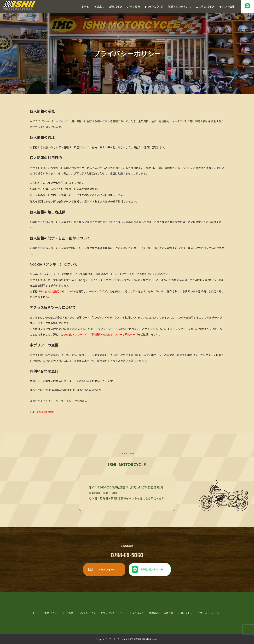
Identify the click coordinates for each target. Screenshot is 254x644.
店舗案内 (99, 6)
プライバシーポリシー (210, 613)
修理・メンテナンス (179, 6)
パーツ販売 (133, 6)
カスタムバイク (205, 6)
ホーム (85, 6)
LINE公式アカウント (152, 569)
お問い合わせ (185, 613)
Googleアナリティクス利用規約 (82, 334)
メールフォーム (107, 569)
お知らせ (168, 613)
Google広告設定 (50, 291)
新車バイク (116, 6)
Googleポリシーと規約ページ (121, 334)
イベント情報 (227, 6)
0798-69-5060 (45, 412)
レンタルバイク (154, 6)
